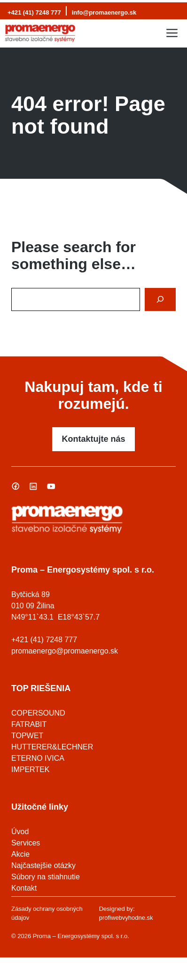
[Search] (160, 299)
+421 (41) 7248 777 (34, 12)
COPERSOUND (38, 713)
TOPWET (27, 736)
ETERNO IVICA (38, 758)
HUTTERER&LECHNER (52, 747)
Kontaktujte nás (93, 439)
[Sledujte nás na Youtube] (51, 486)
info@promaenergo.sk (104, 12)
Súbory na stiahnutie (46, 877)
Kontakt (24, 888)
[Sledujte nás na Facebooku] (16, 486)
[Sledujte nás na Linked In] (33, 486)
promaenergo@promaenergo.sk (65, 651)
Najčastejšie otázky (43, 865)
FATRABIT (29, 724)
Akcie (20, 854)
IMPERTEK (31, 769)
